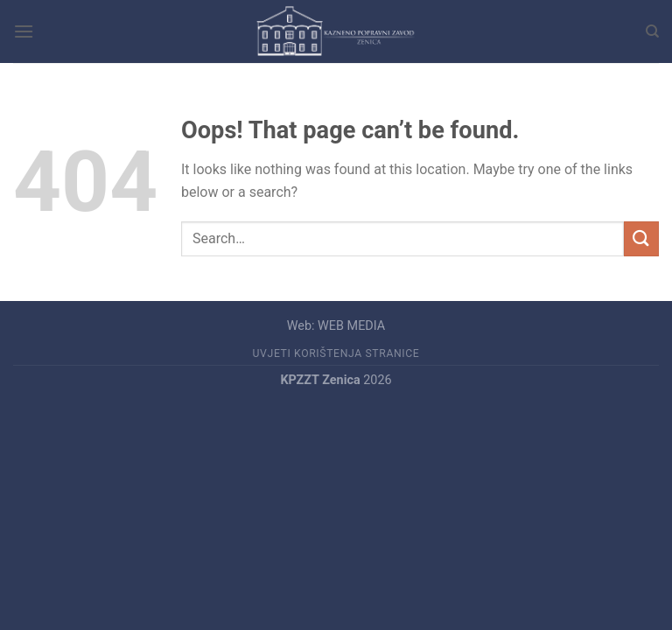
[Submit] (641, 238)
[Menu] (24, 31)
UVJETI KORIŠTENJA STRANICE (336, 353)
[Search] (652, 31)
